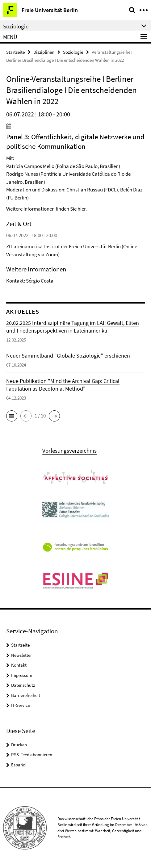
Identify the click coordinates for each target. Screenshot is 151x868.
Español (19, 765)
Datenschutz (23, 685)
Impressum (22, 675)
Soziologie (73, 52)
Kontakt (19, 665)
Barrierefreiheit (26, 695)
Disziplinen (44, 52)
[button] (12, 416)
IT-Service (21, 705)
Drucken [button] (19, 745)
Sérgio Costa (40, 281)
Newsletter (21, 655)
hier (82, 209)
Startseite (15, 52)
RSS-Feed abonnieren (32, 755)
